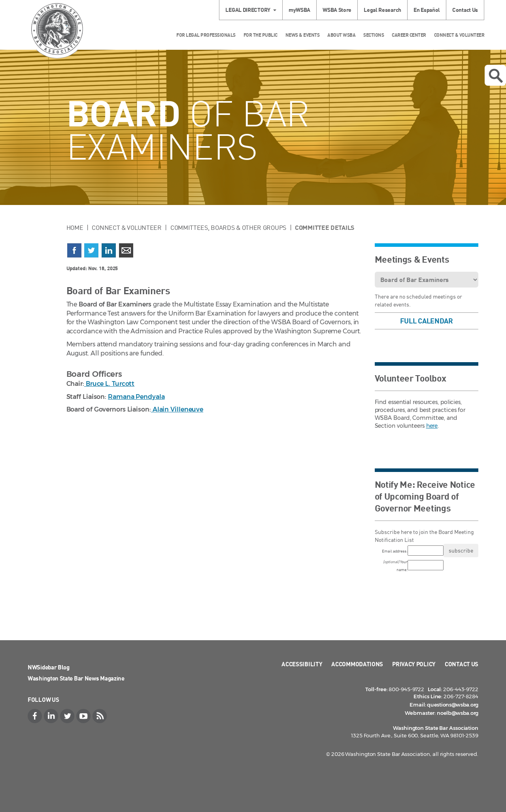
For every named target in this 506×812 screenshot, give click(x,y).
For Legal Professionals (206, 35)
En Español (427, 10)
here (432, 426)
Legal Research (382, 10)
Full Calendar (427, 321)
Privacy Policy (414, 664)
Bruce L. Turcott (109, 384)
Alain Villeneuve (177, 409)
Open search (496, 76)
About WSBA (341, 35)
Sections (374, 35)
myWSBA (299, 10)
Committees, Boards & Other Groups (228, 227)
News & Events (303, 35)
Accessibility (302, 664)
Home (75, 227)
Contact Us (465, 10)
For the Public (261, 35)
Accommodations (357, 664)
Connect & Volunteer (459, 35)
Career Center (409, 35)
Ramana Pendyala (136, 397)
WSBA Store (337, 10)
